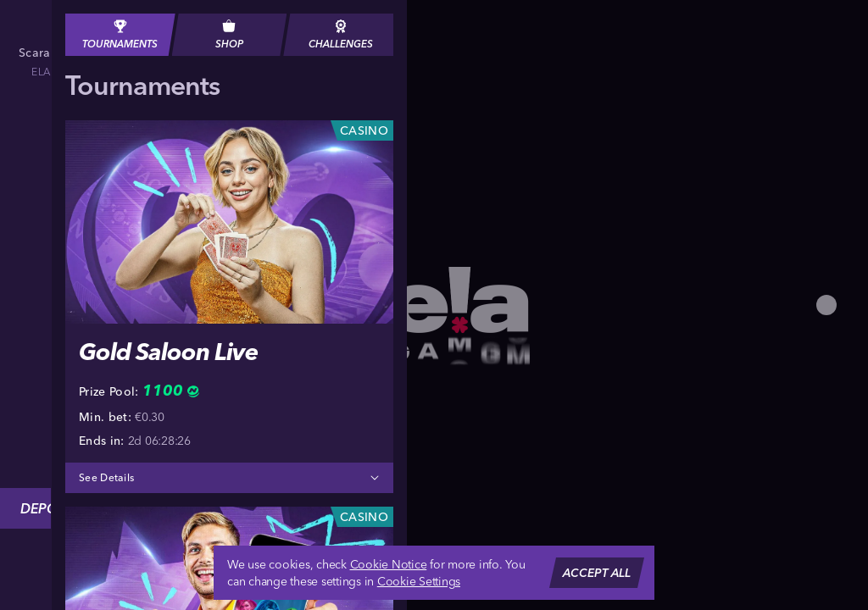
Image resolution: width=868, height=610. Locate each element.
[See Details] (375, 478)
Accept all (597, 573)
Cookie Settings (419, 581)
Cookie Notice (389, 564)
